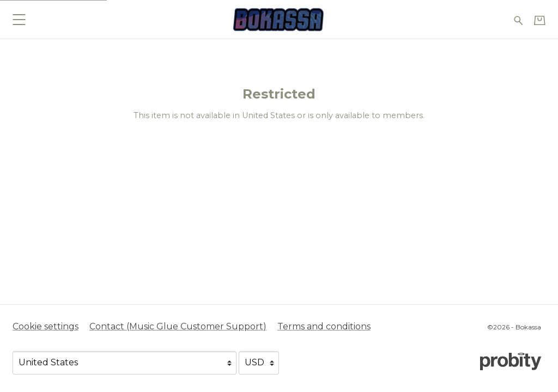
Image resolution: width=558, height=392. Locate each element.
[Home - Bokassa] (279, 19)
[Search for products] (518, 19)
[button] (19, 19)
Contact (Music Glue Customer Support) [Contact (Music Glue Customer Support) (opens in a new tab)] (178, 326)
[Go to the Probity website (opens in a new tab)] (511, 362)
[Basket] (540, 20)
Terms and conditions (324, 326)
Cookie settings (46, 326)
